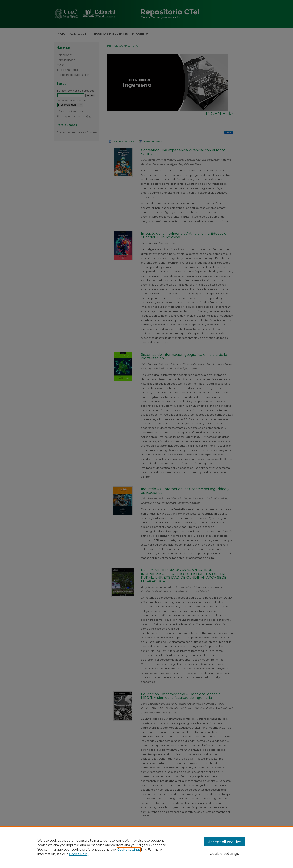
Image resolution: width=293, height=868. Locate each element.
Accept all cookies (224, 842)
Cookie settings (129, 850)
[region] (146, 847)
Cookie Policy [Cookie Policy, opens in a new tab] (79, 854)
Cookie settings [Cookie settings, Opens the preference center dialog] (224, 853)
